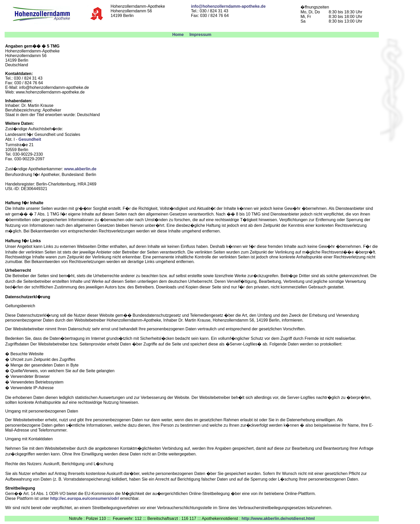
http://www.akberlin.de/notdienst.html (278, 518)
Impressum (200, 35)
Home (178, 35)
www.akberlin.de (80, 169)
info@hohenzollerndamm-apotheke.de (228, 6)
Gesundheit (30, 139)
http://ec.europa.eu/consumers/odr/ (85, 498)
